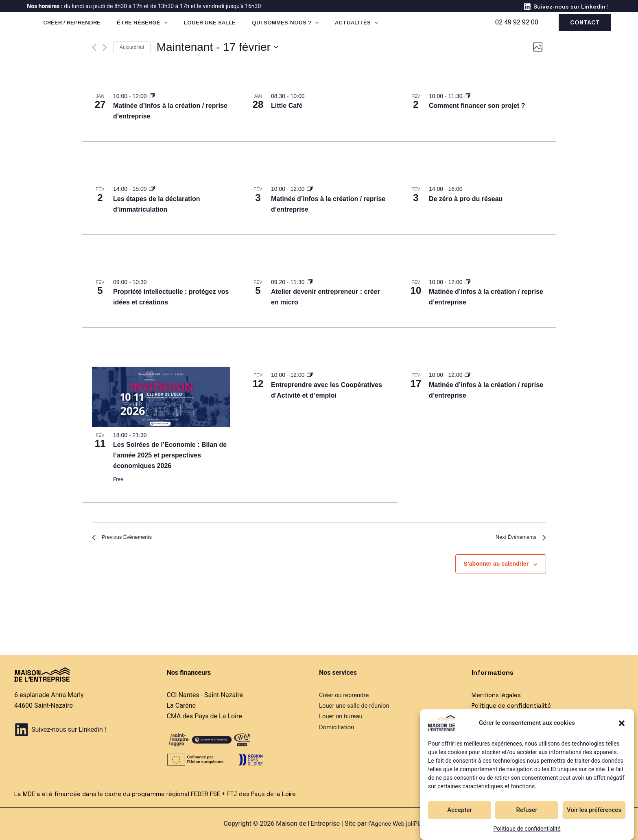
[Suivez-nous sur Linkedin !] (566, 7)
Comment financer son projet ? (477, 106)
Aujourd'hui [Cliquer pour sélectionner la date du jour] (132, 47)
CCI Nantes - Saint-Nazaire (205, 695)
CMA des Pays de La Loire (204, 716)
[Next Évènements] (105, 47)
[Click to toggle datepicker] (217, 47)
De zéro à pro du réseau (466, 199)
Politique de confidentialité (527, 829)
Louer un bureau (342, 716)
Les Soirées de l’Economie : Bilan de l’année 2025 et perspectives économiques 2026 (170, 455)
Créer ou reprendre (346, 695)
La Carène (181, 705)
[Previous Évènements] (94, 47)
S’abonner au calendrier (496, 567)
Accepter (459, 810)
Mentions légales (498, 695)
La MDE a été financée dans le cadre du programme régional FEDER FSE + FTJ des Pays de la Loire (163, 794)
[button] (622, 723)
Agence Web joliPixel (399, 824)
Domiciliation (338, 727)
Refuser (527, 810)
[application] (188, 29)
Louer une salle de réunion (357, 705)
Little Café (287, 106)
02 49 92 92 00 (517, 29)
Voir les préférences (594, 810)
